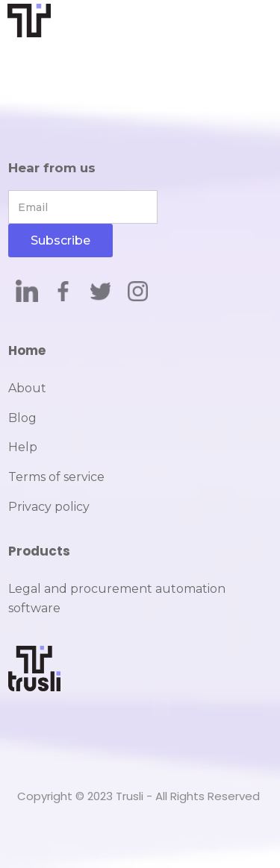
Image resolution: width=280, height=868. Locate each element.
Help (23, 447)
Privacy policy (49, 507)
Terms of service (56, 477)
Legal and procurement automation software (117, 598)
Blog (22, 418)
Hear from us (52, 168)
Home (27, 350)
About (27, 388)
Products (39, 551)
